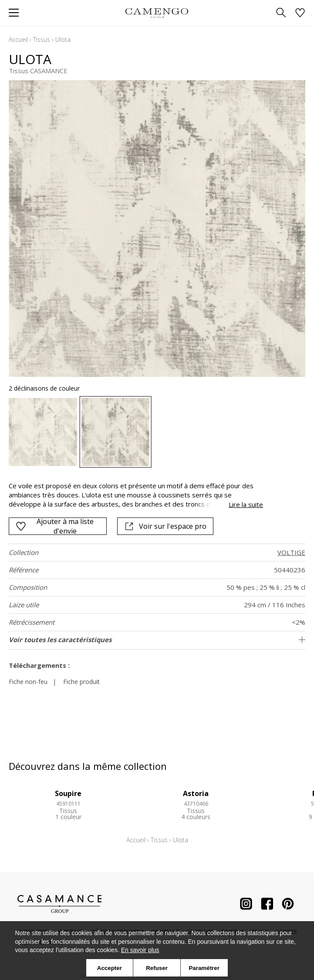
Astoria (196, 793)
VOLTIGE (291, 552)
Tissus (42, 39)
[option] (43, 432)
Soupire (68, 793)
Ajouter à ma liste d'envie (55, 526)
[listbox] (157, 432)
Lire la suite (246, 504)
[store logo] (157, 13)
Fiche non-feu (28, 682)
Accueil (18, 39)
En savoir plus (140, 950)
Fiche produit (81, 682)
